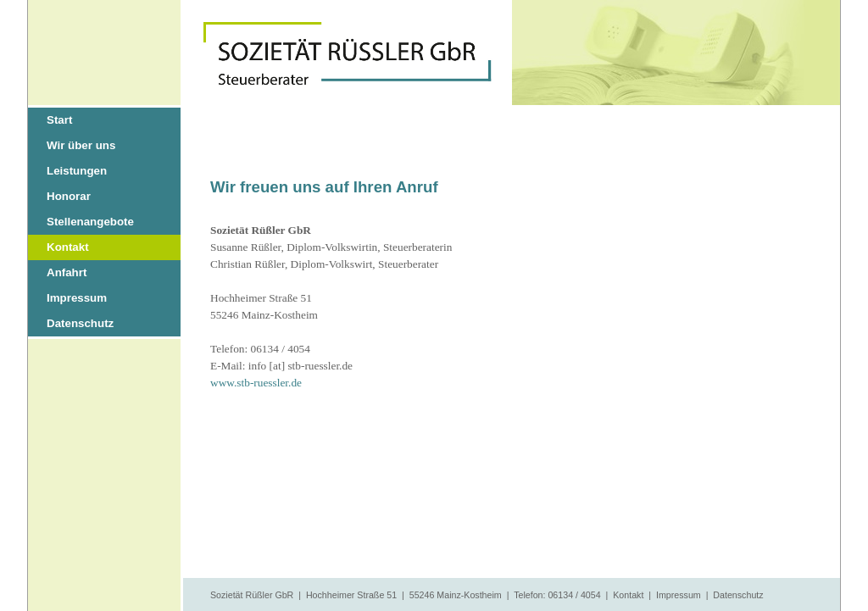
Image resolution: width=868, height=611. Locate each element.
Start (59, 120)
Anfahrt (67, 272)
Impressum (77, 298)
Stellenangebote (90, 222)
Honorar (69, 196)
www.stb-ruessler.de (256, 383)
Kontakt (68, 247)
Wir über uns (81, 145)
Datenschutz (80, 323)
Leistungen (77, 171)
